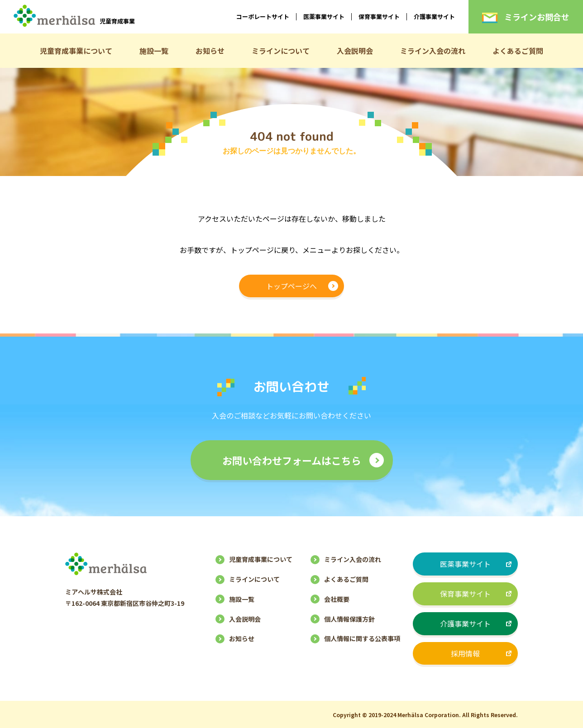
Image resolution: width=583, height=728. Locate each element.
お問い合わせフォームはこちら (292, 460)
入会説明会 (355, 51)
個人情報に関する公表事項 (362, 638)
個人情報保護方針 (349, 619)
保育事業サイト (379, 17)
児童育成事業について (76, 51)
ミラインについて (281, 51)
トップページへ (291, 286)
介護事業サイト (434, 17)
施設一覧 (154, 51)
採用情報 (465, 653)
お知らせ (210, 51)
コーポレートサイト (263, 17)
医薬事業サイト (324, 17)
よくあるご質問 (518, 51)
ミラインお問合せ (526, 17)
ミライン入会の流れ (433, 51)
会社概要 (337, 599)
